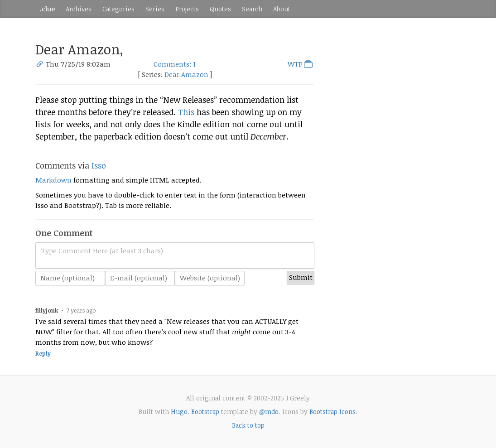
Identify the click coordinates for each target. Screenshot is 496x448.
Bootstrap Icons (332, 412)
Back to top (248, 425)
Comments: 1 (175, 64)
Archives (79, 9)
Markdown (53, 180)
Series (155, 9)
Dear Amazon (186, 74)
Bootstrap (205, 412)
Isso (99, 165)
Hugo (179, 412)
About (282, 9)
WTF (301, 64)
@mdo (269, 412)
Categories (118, 9)
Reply (43, 354)
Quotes (220, 9)
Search (252, 9)
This (186, 112)
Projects (187, 9)
